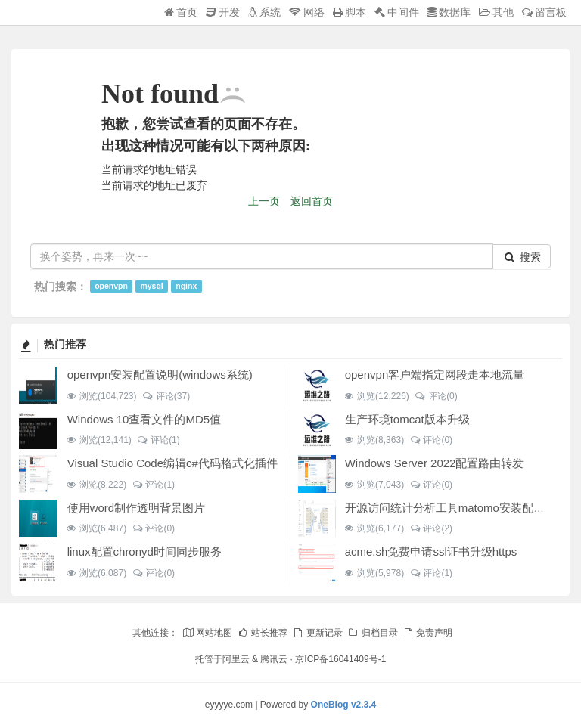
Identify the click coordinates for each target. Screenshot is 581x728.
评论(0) (436, 396)
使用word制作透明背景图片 (137, 508)
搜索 (523, 257)
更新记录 (317, 633)
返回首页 (312, 201)
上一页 (264, 201)
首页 (181, 12)
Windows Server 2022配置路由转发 (435, 463)
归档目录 (372, 633)
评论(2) (431, 528)
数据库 (449, 12)
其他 (496, 12)
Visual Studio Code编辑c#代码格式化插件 (172, 463)
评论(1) (158, 440)
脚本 (350, 12)
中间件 (397, 12)
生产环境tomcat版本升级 (407, 419)
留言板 (544, 12)
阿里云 (236, 659)
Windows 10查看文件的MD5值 (144, 419)
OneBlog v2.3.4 (344, 705)
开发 (223, 12)
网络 (307, 12)
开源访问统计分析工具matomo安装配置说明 (456, 508)
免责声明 (427, 633)
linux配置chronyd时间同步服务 (144, 551)
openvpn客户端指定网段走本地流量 (435, 375)
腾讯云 (274, 659)
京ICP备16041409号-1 (340, 659)
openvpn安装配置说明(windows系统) (160, 375)
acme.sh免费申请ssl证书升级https (431, 551)
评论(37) (166, 396)
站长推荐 (263, 633)
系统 (264, 12)
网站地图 (207, 633)
